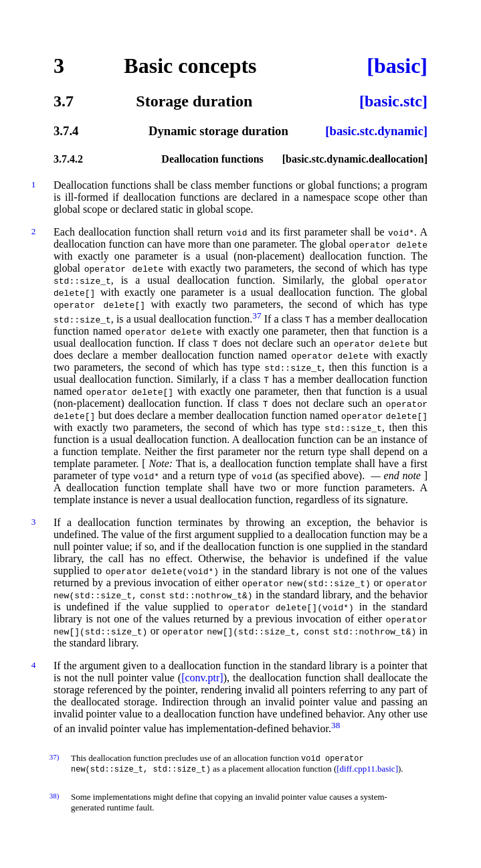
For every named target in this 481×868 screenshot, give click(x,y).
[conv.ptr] (202, 678)
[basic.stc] (393, 101)
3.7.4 (66, 131)
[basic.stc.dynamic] (376, 131)
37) (54, 757)
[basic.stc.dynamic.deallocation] (355, 159)
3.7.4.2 (68, 159)
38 (335, 725)
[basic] (397, 66)
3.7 (64, 101)
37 (257, 316)
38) (54, 797)
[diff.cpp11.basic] (367, 770)
